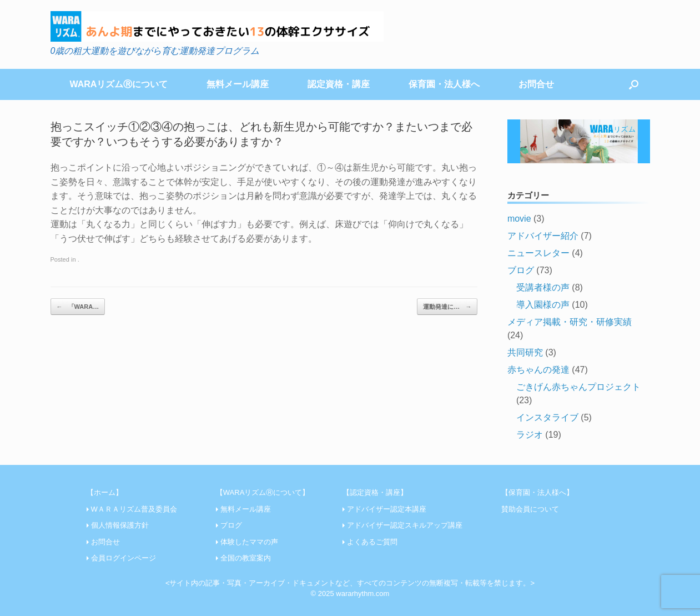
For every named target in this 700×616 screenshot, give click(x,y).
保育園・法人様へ (444, 84)
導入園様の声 (543, 305)
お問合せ (536, 84)
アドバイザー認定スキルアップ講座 (405, 525)
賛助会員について (530, 509)
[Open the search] (634, 84)
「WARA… (78, 307)
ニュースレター (538, 253)
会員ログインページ (124, 558)
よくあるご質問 (372, 542)
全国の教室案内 (246, 558)
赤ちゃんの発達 (538, 370)
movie (519, 219)
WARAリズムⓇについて (119, 84)
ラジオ (530, 435)
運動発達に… (447, 307)
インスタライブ (547, 417)
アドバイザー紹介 (543, 236)
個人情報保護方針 (120, 525)
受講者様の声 (543, 287)
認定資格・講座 (339, 84)
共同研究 (525, 352)
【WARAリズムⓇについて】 (263, 492)
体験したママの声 (249, 542)
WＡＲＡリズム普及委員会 (134, 509)
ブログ (521, 270)
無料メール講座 (238, 84)
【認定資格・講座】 (375, 492)
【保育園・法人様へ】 (537, 492)
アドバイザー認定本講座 (387, 509)
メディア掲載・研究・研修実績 (570, 322)
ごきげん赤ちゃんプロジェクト (578, 387)
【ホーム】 (105, 492)
